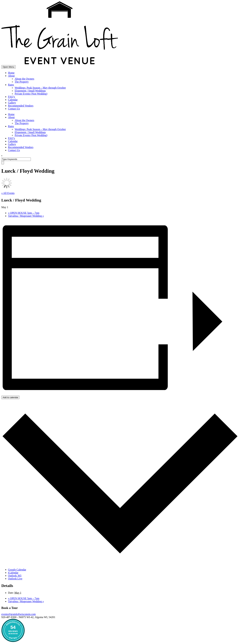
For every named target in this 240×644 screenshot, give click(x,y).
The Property (22, 82)
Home (11, 73)
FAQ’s (11, 97)
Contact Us (14, 109)
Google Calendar (17, 570)
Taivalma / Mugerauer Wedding (26, 216)
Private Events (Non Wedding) (31, 94)
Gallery (12, 103)
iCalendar (13, 573)
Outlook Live (15, 579)
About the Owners (24, 79)
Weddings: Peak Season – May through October (40, 88)
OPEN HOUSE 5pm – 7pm (24, 213)
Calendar (13, 100)
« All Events (8, 193)
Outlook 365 (15, 576)
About (11, 76)
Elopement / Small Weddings (30, 91)
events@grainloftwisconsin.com (18, 614)
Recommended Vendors (21, 106)
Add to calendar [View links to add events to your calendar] (10, 397)
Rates (11, 85)
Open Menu (8, 67)
